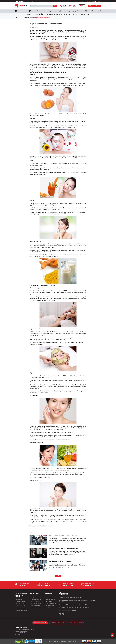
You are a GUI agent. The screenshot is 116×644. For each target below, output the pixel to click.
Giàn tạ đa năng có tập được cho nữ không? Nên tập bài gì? (64, 548)
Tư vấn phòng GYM (49, 14)
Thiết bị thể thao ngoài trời (93, 11)
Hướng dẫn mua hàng (35, 597)
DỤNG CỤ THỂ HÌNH (43, 11)
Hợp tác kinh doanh (49, 606)
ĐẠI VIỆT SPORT (73, 14)
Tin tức (89, 1)
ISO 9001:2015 (31, 1)
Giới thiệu (83, 1)
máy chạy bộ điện (37, 526)
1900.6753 (22, 585)
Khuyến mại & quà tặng (50, 603)
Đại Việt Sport (62, 641)
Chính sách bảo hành (35, 606)
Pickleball (63, 11)
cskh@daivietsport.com (70, 611)
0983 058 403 (45, 585)
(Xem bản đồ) (18, 635)
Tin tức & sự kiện (49, 601)
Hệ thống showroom (20, 1)
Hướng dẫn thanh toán (35, 599)
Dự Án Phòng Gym (84, 14)
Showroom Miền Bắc (40, 623)
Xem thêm (58, 576)
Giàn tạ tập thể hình (21, 11)
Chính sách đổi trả (34, 601)
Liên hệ (100, 1)
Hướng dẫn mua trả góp (21, 610)
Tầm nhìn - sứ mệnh (20, 602)
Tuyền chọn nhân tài (50, 599)
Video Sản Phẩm (38, 14)
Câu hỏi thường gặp (35, 608)
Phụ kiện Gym (54, 11)
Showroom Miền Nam (76, 623)
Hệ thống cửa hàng (49, 597)
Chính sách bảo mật (20, 606)
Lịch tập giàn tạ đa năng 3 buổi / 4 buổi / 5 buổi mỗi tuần (63, 536)
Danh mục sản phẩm (95, 6)
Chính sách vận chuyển (35, 603)
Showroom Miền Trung (58, 623)
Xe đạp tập (32, 11)
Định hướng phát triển (20, 604)
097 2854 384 (22, 633)
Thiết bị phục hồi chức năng (76, 11)
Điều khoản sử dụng (20, 608)
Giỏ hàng (82, 6)
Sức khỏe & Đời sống (27, 18)
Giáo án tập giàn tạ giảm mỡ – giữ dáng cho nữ (61, 561)
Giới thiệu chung (19, 599)
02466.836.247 (70, 608)
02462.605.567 (86, 608)
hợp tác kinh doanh (62, 14)
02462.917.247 (78, 608)
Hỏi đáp (94, 1)
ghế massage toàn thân (48, 526)
